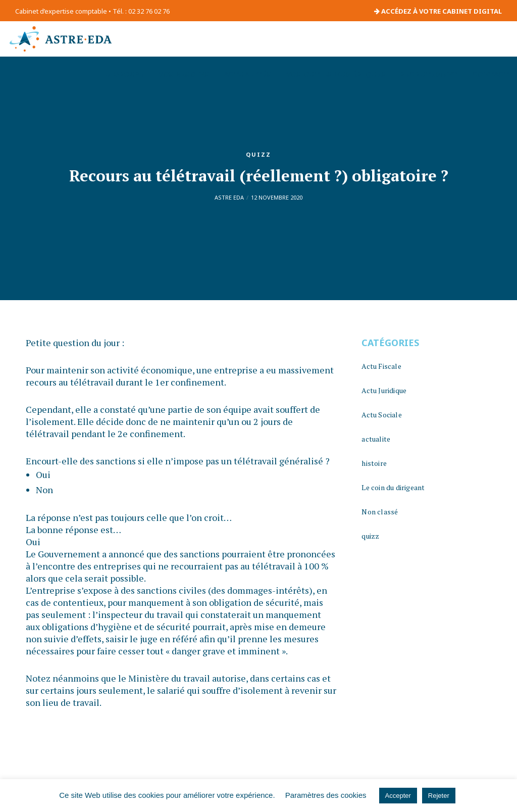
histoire (374, 463)
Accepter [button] (398, 796)
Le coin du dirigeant (393, 487)
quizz (258, 154)
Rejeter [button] (439, 796)
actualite (376, 439)
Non (44, 490)
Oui (43, 474)
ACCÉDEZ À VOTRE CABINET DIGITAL (438, 11)
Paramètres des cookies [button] (326, 795)
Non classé (380, 512)
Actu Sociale (381, 415)
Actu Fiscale (381, 366)
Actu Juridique (384, 390)
